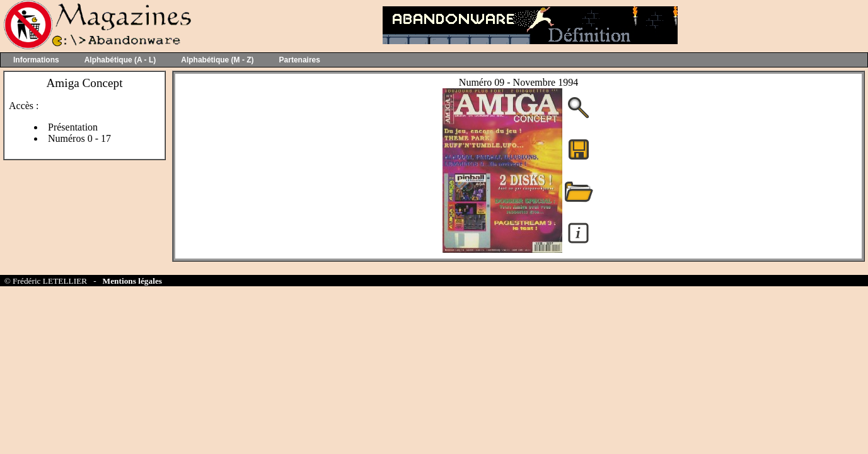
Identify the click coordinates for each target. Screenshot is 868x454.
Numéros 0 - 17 (79, 138)
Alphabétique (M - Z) (217, 60)
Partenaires (300, 60)
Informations (36, 60)
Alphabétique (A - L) (120, 60)
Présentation (73, 127)
